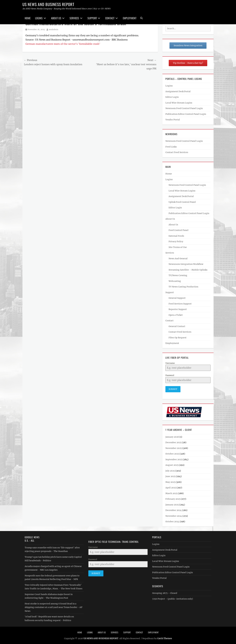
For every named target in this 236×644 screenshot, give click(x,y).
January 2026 (172, 436)
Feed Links (171, 147)
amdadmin (53, 29)
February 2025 (173, 498)
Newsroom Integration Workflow (186, 264)
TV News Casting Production (183, 287)
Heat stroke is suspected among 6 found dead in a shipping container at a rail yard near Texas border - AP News (54, 606)
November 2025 (174, 447)
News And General (178, 259)
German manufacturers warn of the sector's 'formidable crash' (63, 44)
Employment (130, 18)
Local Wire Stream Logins (179, 103)
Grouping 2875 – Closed (165, 592)
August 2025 (172, 464)
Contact (110, 18)
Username (170, 363)
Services (74, 18)
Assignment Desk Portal (178, 91)
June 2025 (170, 476)
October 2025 (172, 453)
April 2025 (171, 487)
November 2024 (174, 515)
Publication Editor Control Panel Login (186, 114)
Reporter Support (178, 309)
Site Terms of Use (178, 247)
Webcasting (175, 281)
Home (28, 18)
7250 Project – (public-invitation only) (173, 598)
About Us (56, 18)
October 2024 (172, 521)
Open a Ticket (176, 315)
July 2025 (170, 470)
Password (170, 375)
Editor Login (172, 97)
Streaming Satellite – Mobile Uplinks (188, 270)
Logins (39, 18)
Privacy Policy (176, 241)
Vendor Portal (173, 120)
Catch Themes (165, 638)
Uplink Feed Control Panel (182, 202)
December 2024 (174, 509)
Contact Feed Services (177, 152)
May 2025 (170, 481)
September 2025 (174, 459)
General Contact (177, 326)
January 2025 (172, 504)
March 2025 (171, 492)
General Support (177, 298)
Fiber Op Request (178, 338)
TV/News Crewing (178, 275)
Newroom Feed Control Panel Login (184, 108)
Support (92, 18)
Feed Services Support (180, 304)
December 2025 (173, 442)
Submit (173, 389)
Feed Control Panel (179, 230)
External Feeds (176, 236)
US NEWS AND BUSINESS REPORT (48, 4)
